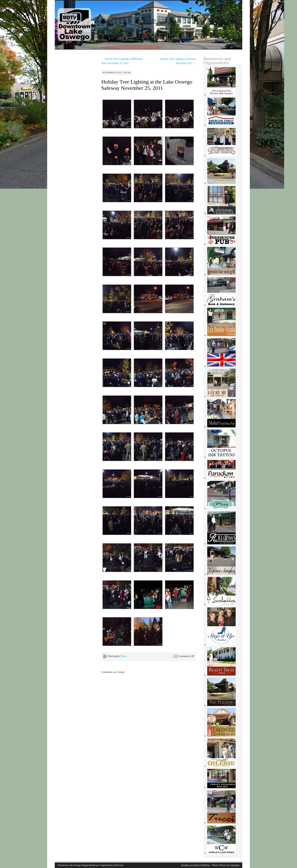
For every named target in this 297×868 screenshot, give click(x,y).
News (123, 656)
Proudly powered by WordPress (196, 865)
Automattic (235, 865)
